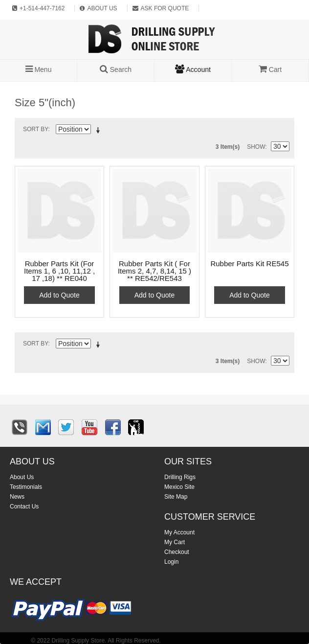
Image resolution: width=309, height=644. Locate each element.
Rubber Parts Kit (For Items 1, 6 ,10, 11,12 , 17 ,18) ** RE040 (59, 271)
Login (171, 562)
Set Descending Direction (100, 131)
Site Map (176, 497)
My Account (179, 532)
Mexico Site (179, 487)
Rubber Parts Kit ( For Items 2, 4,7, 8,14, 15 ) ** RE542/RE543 (154, 271)
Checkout (177, 552)
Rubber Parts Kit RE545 (249, 264)
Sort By (36, 129)
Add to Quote (59, 295)
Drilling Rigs (180, 477)
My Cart (175, 542)
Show (256, 147)
